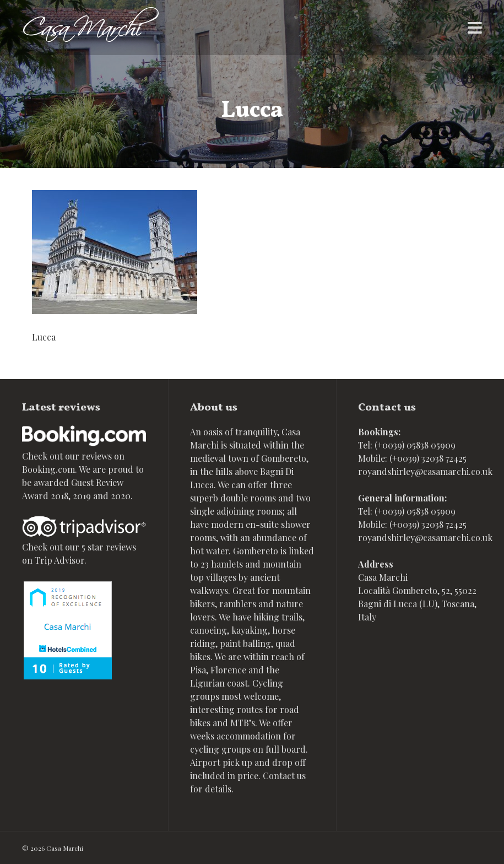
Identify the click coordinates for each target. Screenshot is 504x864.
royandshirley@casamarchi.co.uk (425, 471)
